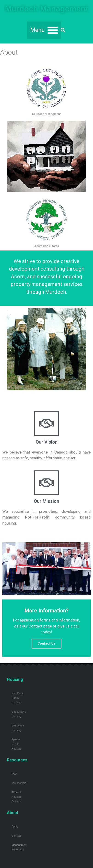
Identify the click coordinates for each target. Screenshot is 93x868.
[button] (44, 30)
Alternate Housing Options (17, 797)
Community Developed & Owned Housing (46, 16)
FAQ (14, 774)
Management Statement (19, 847)
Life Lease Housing (18, 728)
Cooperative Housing (19, 714)
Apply (15, 826)
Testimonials (19, 783)
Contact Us (46, 643)
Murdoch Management (47, 9)
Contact (16, 836)
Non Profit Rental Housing (17, 698)
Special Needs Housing (16, 744)
